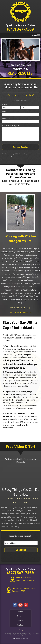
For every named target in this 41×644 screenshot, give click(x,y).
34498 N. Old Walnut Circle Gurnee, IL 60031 (23, 590)
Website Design (18, 638)
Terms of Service (6, 156)
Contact (20, 625)
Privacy (20, 621)
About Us (20, 616)
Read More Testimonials (21, 313)
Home (20, 612)
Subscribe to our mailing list (21, 536)
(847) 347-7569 (20, 29)
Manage (26, 638)
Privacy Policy (31, 154)
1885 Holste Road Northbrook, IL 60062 (23, 579)
